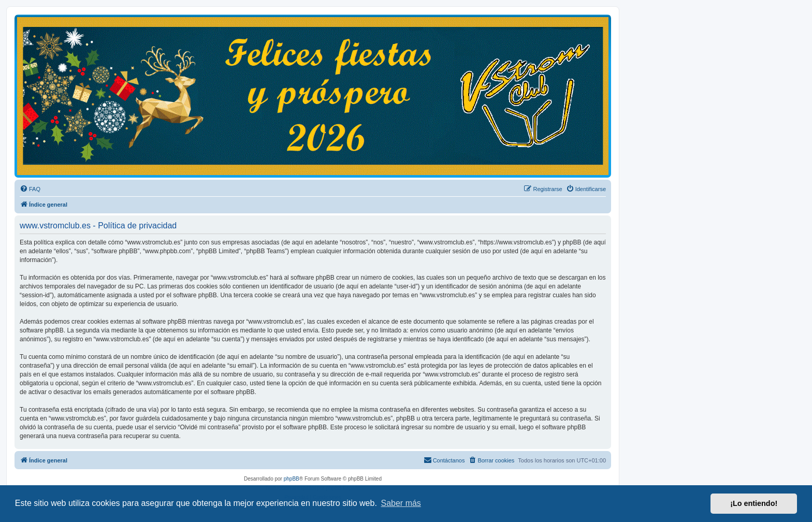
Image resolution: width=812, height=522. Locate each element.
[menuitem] (30, 189)
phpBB (292, 479)
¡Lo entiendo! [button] (754, 503)
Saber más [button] (401, 503)
